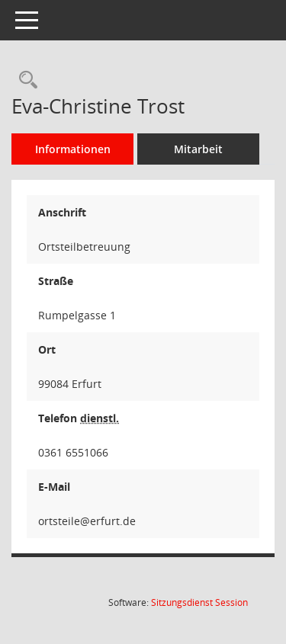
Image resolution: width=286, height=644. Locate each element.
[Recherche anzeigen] (24, 80)
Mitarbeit (198, 149)
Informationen (73, 149)
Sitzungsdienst (199, 602)
